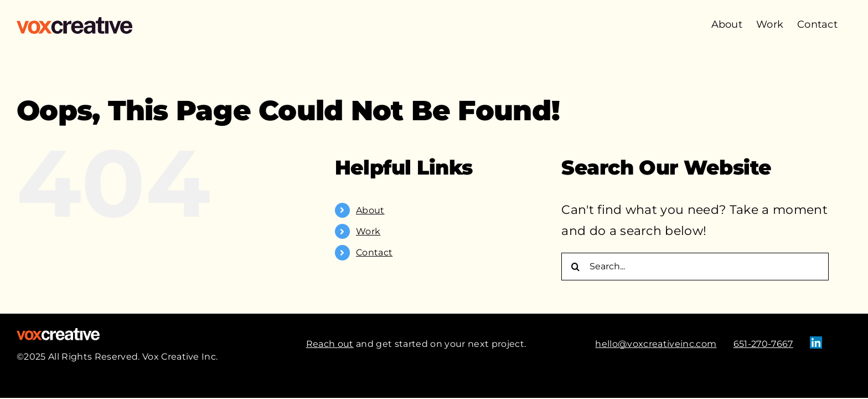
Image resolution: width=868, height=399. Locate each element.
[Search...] (695, 267)
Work (368, 231)
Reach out (330, 344)
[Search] (575, 267)
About (370, 210)
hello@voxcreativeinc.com (656, 344)
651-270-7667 (763, 344)
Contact (374, 252)
